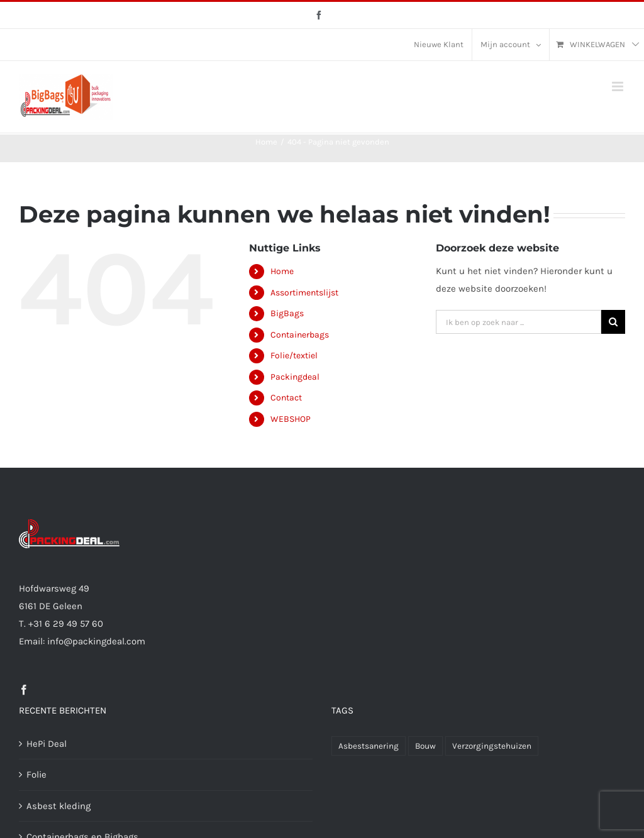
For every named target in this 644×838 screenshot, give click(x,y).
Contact (286, 398)
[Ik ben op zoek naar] (613, 322)
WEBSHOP (291, 419)
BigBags (287, 313)
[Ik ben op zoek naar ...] (519, 322)
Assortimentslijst (304, 293)
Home (282, 271)
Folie (36, 775)
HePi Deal (47, 744)
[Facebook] (24, 690)
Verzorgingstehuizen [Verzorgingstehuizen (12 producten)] (492, 746)
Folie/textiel (294, 356)
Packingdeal (295, 377)
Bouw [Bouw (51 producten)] (425, 746)
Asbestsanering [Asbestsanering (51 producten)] (369, 746)
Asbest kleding (58, 806)
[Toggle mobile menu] (619, 86)
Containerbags (300, 335)
